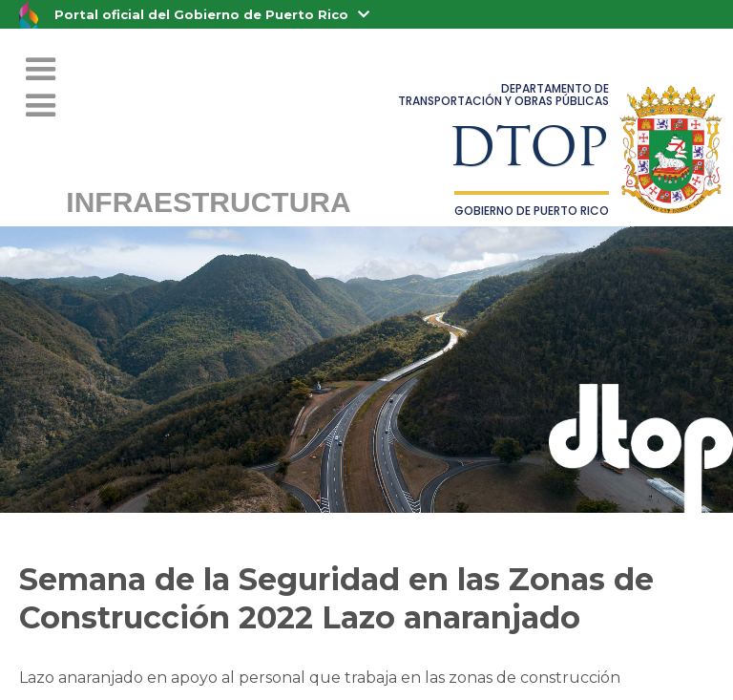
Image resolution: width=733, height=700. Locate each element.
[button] (41, 106)
